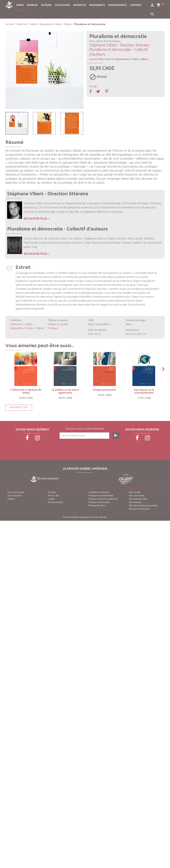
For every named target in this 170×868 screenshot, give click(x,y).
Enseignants (97, 5)
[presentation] (90, 447)
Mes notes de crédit (138, 499)
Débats (145, 59)
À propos (136, 5)
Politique (53, 328)
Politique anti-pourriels (99, 502)
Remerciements (55, 502)
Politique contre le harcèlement (103, 499)
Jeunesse (32, 5)
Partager (93, 87)
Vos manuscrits (15, 496)
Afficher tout (19, 407)
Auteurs (46, 5)
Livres (20, 5)
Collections (62, 5)
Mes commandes (137, 496)
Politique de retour (97, 506)
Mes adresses (135, 502)
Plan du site (53, 496)
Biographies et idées (127, 59)
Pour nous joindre (16, 492)
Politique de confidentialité (101, 496)
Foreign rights (117, 5)
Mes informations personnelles (143, 506)
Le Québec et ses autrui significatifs (65, 391)
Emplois (11, 499)
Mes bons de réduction (140, 509)
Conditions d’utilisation (99, 492)
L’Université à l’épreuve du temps (26, 391)
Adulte (110, 59)
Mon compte (135, 492)
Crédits (51, 499)
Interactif (80, 5)
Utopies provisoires (105, 390)
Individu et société (58, 324)
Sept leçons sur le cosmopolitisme (144, 391)
